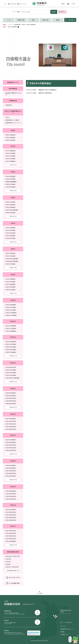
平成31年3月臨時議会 (11, 331)
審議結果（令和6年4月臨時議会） (48, 90)
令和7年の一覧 (13, 165)
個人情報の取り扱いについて (67, 629)
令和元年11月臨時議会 (11, 313)
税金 (33, 20)
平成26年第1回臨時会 (11, 440)
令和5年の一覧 (13, 216)
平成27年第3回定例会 (11, 427)
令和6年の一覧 (13, 191)
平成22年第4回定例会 (11, 531)
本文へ (5, 4)
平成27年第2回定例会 (11, 424)
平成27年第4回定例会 (11, 429)
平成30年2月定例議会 (11, 344)
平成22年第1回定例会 (11, 539)
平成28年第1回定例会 (11, 398)
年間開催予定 (9, 105)
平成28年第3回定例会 (11, 404)
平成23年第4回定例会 (11, 520)
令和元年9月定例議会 (11, 310)
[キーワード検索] (35, 12)
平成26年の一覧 (13, 454)
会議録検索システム (13, 82)
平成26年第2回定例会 (11, 448)
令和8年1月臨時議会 (10, 135)
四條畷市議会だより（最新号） (12, 120)
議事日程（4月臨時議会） (45, 93)
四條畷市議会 (17, 25)
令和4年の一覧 (13, 242)
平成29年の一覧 (13, 382)
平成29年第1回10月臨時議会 (12, 378)
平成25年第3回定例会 (11, 476)
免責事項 (63, 632)
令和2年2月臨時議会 (10, 279)
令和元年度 (8, 559)
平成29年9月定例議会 (11, 375)
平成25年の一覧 (13, 480)
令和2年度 (8, 562)
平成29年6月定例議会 (11, 373)
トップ (9, 20)
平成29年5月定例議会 (11, 370)
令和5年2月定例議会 (10, 202)
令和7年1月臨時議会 (10, 151)
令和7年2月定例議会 (10, 153)
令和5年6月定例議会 (10, 213)
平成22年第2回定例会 (11, 536)
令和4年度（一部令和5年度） (12, 567)
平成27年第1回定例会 (11, 421)
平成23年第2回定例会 (11, 515)
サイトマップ (63, 626)
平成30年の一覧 (13, 356)
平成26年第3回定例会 (11, 450)
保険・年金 (45, 20)
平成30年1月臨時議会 (11, 342)
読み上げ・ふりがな (22, 4)
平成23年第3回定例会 (11, 518)
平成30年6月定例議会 (11, 350)
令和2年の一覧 (13, 293)
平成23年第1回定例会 (11, 512)
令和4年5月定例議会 (10, 233)
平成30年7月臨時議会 (11, 352)
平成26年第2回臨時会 (11, 442)
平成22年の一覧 (13, 545)
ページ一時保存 (72, 4)
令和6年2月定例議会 (10, 179)
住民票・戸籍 (21, 20)
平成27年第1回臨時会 (11, 419)
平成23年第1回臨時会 (11, 510)
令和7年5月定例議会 (10, 156)
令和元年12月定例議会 (11, 315)
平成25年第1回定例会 (11, 471)
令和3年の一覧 (13, 268)
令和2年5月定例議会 (10, 287)
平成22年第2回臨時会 (11, 541)
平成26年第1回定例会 (11, 445)
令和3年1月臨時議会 (10, 253)
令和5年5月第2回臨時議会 (12, 210)
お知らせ (8, 118)
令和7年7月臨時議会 (10, 161)
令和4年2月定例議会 (10, 230)
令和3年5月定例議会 (10, 264)
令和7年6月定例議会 (10, 159)
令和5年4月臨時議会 (10, 205)
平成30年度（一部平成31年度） (13, 556)
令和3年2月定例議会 (10, 256)
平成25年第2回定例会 (11, 473)
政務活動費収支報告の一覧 (13, 571)
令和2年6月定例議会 (10, 290)
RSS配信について (65, 635)
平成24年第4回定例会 (11, 499)
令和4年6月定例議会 (10, 238)
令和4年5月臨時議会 (10, 236)
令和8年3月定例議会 (10, 140)
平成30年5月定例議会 (11, 347)
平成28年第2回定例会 (11, 401)
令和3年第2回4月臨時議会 (12, 261)
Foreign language (13, 4)
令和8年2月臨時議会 (10, 138)
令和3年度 (8, 564)
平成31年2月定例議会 (11, 329)
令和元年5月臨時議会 (11, 305)
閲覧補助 (63, 4)
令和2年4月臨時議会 (10, 284)
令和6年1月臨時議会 (10, 176)
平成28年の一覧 (13, 407)
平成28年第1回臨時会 (11, 393)
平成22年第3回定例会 (11, 533)
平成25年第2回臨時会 (11, 468)
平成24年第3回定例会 (11, 496)
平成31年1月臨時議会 (11, 326)
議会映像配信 (13, 89)
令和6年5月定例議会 (10, 184)
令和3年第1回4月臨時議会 (12, 259)
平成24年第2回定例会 (11, 494)
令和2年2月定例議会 (10, 282)
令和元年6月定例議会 (11, 307)
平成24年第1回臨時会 (11, 491)
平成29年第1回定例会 (11, 367)
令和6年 (23, 25)
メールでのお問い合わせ (68, 622)
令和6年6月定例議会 (10, 187)
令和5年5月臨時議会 (10, 207)
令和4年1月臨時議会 (10, 228)
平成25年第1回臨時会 (11, 465)
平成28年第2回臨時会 (11, 396)
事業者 (58, 20)
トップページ (10, 25)
